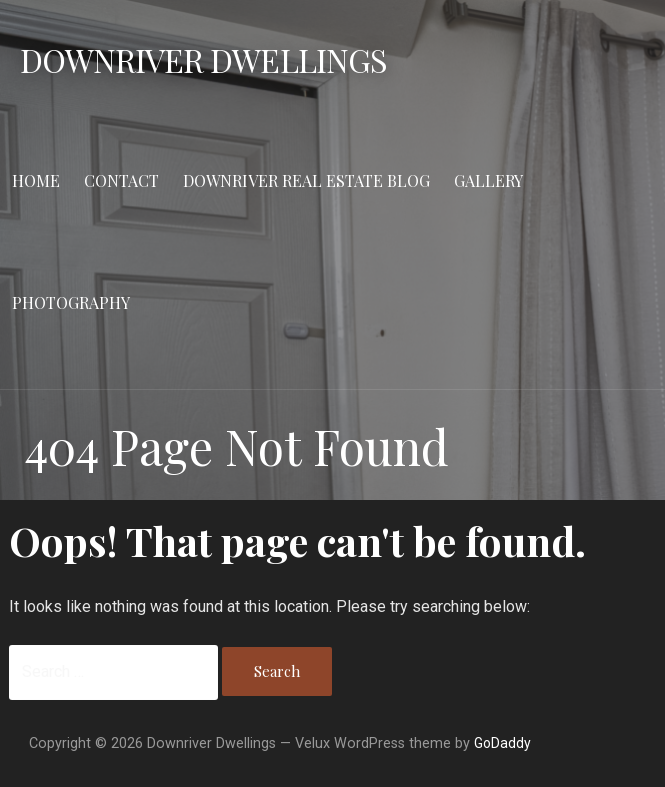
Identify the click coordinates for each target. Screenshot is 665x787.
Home (36, 180)
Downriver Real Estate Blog (306, 180)
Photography (71, 302)
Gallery (488, 180)
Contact (121, 180)
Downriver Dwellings (203, 59)
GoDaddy (502, 743)
